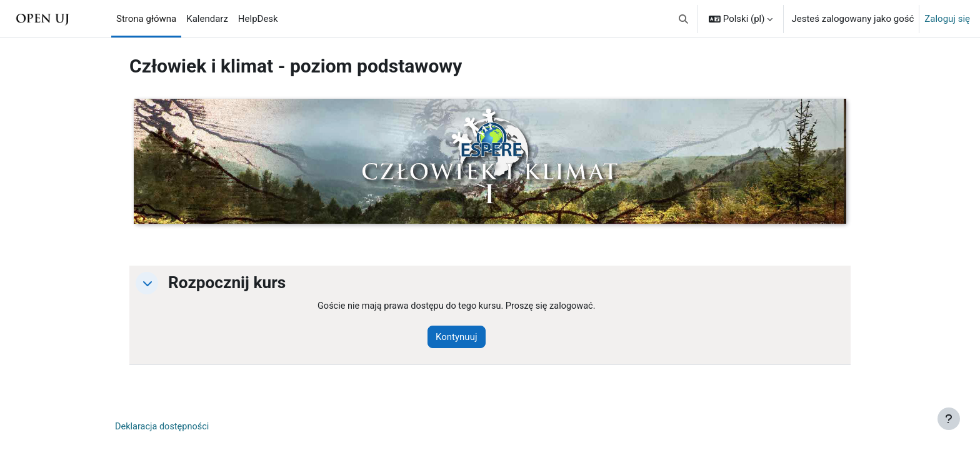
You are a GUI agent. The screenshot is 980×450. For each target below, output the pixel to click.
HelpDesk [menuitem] (258, 19)
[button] (683, 19)
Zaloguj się (947, 19)
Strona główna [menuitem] (146, 19)
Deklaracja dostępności (164, 427)
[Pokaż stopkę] (949, 419)
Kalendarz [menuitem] (207, 19)
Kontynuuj (461, 337)
